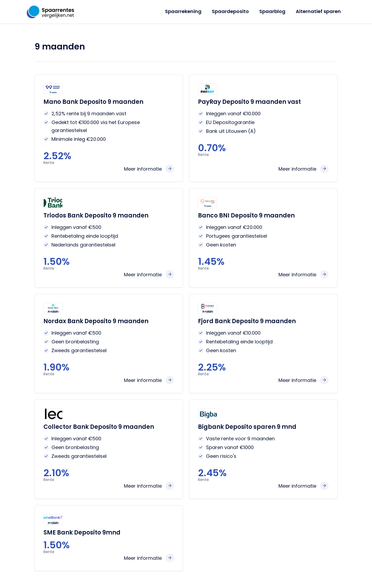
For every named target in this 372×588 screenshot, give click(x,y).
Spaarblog (273, 11)
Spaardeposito (232, 11)
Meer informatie (143, 169)
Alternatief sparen (319, 11)
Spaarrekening (186, 11)
